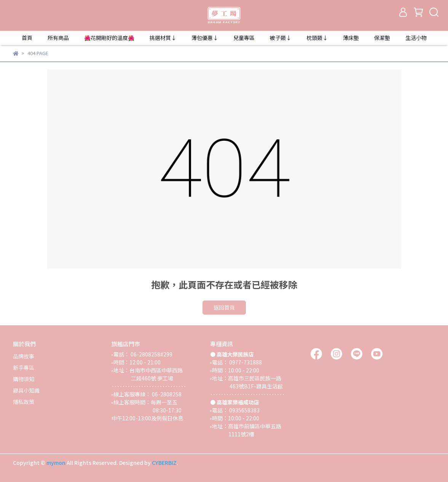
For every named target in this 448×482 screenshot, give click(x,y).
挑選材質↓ (163, 38)
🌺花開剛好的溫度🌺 (109, 38)
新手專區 (24, 367)
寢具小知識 (26, 390)
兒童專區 (244, 38)
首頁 (27, 38)
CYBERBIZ (164, 463)
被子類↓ (281, 38)
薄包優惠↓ (205, 38)
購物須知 (24, 379)
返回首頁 (224, 307)
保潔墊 (382, 38)
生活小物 (416, 38)
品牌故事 (24, 356)
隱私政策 (24, 402)
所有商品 (58, 38)
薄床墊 (351, 38)
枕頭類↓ (317, 38)
